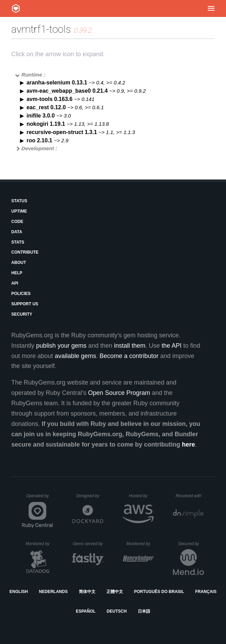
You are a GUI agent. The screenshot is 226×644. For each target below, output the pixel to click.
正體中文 (115, 592)
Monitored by (39, 544)
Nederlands (53, 592)
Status (19, 201)
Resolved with (190, 496)
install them (130, 346)
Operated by (40, 498)
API (15, 283)
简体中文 (87, 592)
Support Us (25, 304)
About (19, 263)
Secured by (191, 544)
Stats (18, 242)
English (19, 592)
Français (206, 592)
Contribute (25, 252)
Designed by (90, 496)
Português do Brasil (159, 592)
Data (17, 232)
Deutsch (117, 611)
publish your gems (61, 346)
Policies (21, 294)
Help (17, 273)
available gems (75, 356)
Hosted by (141, 496)
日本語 (144, 611)
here (188, 444)
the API (172, 346)
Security (22, 314)
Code (17, 222)
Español (86, 611)
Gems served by (88, 544)
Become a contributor (129, 356)
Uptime (19, 211)
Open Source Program (119, 393)
